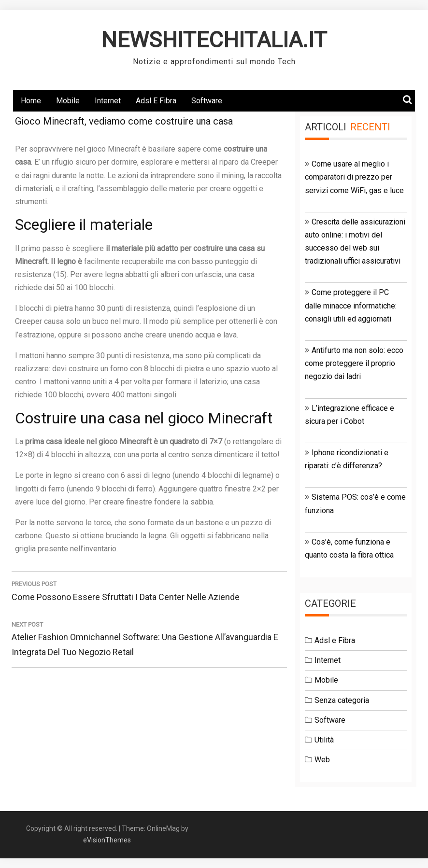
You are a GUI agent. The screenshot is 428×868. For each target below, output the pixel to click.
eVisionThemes (107, 840)
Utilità (324, 740)
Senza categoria (342, 700)
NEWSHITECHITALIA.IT (214, 40)
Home (31, 101)
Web (322, 760)
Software (207, 101)
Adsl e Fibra (156, 101)
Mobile (68, 101)
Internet (108, 101)
